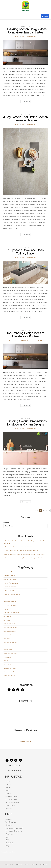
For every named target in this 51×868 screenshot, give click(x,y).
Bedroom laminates (9, 576)
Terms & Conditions (12, 802)
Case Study (9, 834)
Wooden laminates (9, 675)
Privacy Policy (10, 805)
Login (7, 790)
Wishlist (8, 787)
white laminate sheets (10, 672)
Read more (26, 101)
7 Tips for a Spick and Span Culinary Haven (25, 252)
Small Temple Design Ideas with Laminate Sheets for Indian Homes (24, 554)
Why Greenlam (11, 822)
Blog (7, 846)
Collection (9, 825)
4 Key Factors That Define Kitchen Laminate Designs (25, 119)
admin (17, 36)
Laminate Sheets (9, 635)
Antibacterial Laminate (10, 572)
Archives (6, 522)
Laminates (7, 638)
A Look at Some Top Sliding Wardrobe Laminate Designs (21, 550)
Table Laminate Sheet (10, 653)
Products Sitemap (12, 799)
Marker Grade (8, 650)
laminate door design (10, 631)
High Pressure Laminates (11, 613)
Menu (45, 16)
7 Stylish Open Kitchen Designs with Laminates (18, 547)
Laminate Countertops (10, 627)
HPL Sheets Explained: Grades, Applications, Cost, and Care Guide (24, 558)
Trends (8, 837)
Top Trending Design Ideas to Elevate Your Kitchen (25, 335)
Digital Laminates (9, 590)
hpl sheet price (8, 616)
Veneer (6, 661)
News (7, 840)
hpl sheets (7, 620)
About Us (9, 819)
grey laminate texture (10, 601)
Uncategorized (8, 657)
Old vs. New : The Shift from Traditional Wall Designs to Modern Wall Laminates (24, 542)
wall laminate (7, 664)
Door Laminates (8, 598)
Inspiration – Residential (14, 831)
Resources (9, 843)
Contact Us (9, 808)
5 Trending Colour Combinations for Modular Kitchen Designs (26, 423)
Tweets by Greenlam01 (9, 852)
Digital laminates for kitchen (12, 594)
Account (8, 785)
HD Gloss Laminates (21, 340)
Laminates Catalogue (10, 642)
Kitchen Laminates (29, 36)
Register (8, 793)
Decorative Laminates (10, 587)
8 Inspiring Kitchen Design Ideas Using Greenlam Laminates (26, 31)
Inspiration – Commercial (14, 828)
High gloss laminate (10, 609)
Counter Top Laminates (11, 583)
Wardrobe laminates (10, 668)
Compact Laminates (10, 579)
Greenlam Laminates (26, 742)
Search (8, 782)
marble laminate (8, 646)
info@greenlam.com (14, 771)
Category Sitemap (12, 796)
